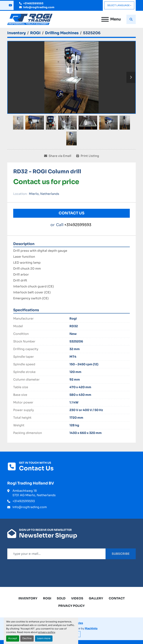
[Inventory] (16, 33)
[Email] (56, 554)
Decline (27, 638)
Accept (13, 638)
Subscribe (121, 554)
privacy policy (47, 632)
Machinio (91, 628)
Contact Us (71, 213)
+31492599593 (33, 3)
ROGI (47, 598)
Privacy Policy (71, 606)
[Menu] (105, 19)
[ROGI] (35, 33)
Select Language (118, 5)
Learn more (44, 638)
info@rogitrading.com (39, 7)
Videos (77, 598)
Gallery (96, 598)
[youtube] (10, 5)
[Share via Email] (58, 156)
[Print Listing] (88, 156)
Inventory (28, 598)
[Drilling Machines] (62, 33)
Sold (61, 598)
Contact (117, 598)
